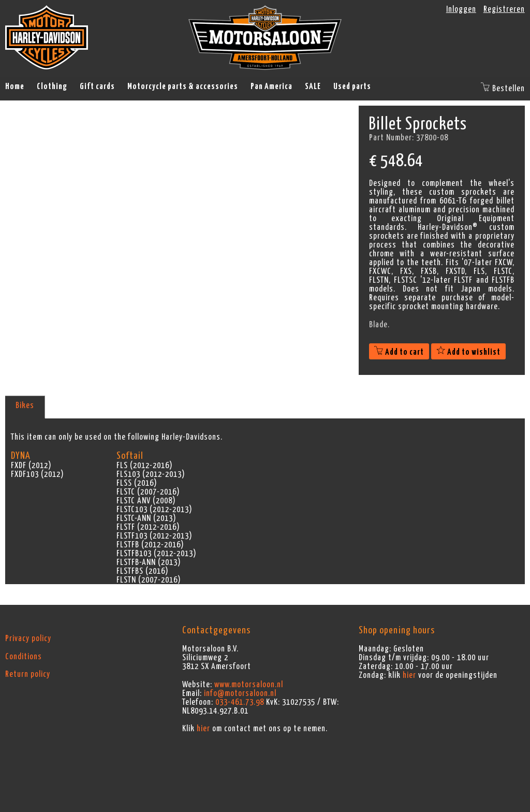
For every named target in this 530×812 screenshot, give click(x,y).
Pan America (271, 86)
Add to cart (399, 352)
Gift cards (97, 86)
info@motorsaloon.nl (240, 693)
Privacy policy (28, 639)
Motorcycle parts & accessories (183, 86)
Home (15, 86)
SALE (313, 86)
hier (203, 729)
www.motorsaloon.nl (249, 685)
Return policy (28, 674)
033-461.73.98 (240, 702)
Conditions (24, 657)
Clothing (52, 86)
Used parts (352, 86)
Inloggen (461, 9)
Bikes (25, 405)
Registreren (504, 9)
